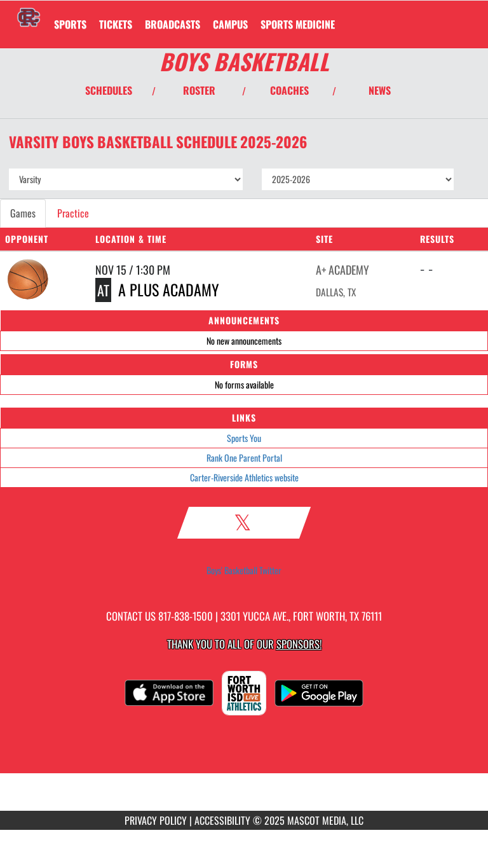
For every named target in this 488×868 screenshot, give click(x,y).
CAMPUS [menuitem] (230, 24)
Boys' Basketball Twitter (244, 570)
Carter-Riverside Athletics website (244, 477)
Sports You (244, 438)
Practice (73, 213)
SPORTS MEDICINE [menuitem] (298, 24)
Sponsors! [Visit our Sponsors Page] (299, 644)
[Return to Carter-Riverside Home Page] (29, 17)
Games (23, 213)
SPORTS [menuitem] (70, 24)
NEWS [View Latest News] (380, 90)
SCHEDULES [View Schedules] (109, 90)
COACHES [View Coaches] (289, 90)
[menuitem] (116, 24)
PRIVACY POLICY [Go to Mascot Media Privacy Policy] (156, 820)
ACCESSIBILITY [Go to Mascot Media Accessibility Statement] (222, 820)
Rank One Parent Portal (244, 458)
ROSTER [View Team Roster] (199, 90)
